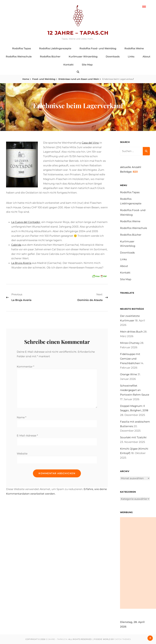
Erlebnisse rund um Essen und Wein (79, 79)
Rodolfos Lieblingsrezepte (55, 48)
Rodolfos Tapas (22, 48)
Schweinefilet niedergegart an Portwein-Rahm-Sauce (135, 390)
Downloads (113, 57)
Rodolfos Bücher (50, 57)
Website (22, 454)
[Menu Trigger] (144, 6)
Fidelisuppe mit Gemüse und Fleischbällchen (130, 359)
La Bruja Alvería (21, 263)
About (146, 57)
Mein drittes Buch (132, 332)
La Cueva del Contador (26, 222)
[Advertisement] (138, 563)
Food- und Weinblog (44, 79)
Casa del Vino (90, 143)
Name (22, 418)
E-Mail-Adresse (27, 436)
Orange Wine (129, 374)
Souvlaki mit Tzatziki (133, 438)
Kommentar (26, 367)
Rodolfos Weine (134, 48)
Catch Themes (123, 639)
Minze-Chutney (130, 343)
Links (131, 57)
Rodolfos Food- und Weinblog (98, 48)
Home (26, 79)
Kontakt (68, 65)
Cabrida (16, 245)
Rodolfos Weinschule (19, 57)
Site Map (87, 65)
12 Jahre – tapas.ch (78, 33)
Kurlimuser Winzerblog (83, 57)
